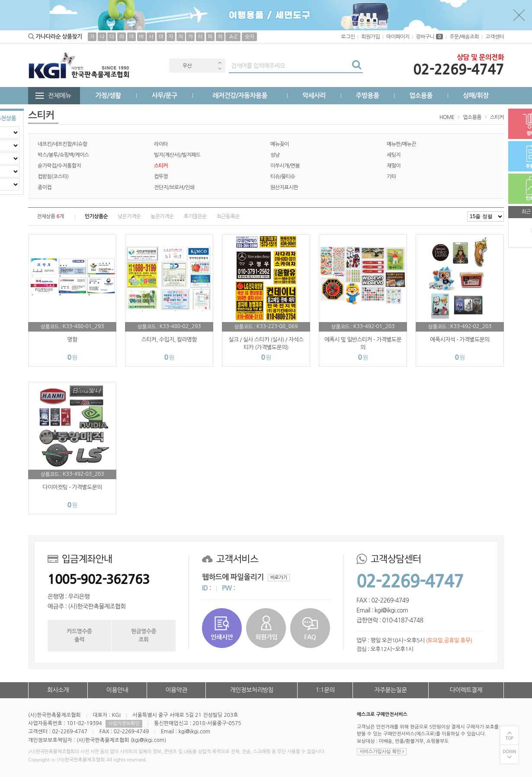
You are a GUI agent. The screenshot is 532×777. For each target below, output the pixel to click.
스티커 (497, 117)
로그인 (348, 37)
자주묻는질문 (390, 690)
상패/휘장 (476, 95)
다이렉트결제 (466, 690)
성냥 (275, 155)
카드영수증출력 (79, 635)
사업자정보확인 (124, 724)
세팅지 (394, 155)
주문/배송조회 (464, 37)
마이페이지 (398, 37)
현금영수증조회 (144, 635)
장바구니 (429, 37)
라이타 (161, 144)
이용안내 (117, 690)
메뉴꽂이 (280, 144)
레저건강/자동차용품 (240, 95)
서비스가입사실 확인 (382, 752)
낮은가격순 (129, 216)
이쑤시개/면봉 (285, 166)
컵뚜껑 (161, 177)
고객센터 (495, 37)
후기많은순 (195, 216)
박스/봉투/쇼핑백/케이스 (63, 155)
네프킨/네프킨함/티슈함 (62, 144)
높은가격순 (162, 216)
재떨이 (394, 166)
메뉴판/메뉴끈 (401, 144)
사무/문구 (165, 95)
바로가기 (279, 578)
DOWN (509, 752)
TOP (510, 738)
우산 (187, 66)
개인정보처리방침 (252, 690)
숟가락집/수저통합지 (59, 166)
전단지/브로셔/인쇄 (174, 187)
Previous (220, 63)
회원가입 (370, 37)
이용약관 (176, 690)
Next (220, 69)
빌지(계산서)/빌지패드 (177, 155)
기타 (391, 177)
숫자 (249, 37)
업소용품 (421, 95)
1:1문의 (325, 690)
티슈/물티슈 (283, 177)
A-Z (233, 37)
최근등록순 (228, 216)
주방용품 (367, 95)
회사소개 (58, 690)
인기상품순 (96, 216)
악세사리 (314, 95)
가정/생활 (108, 95)
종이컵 (45, 187)
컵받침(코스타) (53, 177)
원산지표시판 (284, 187)
